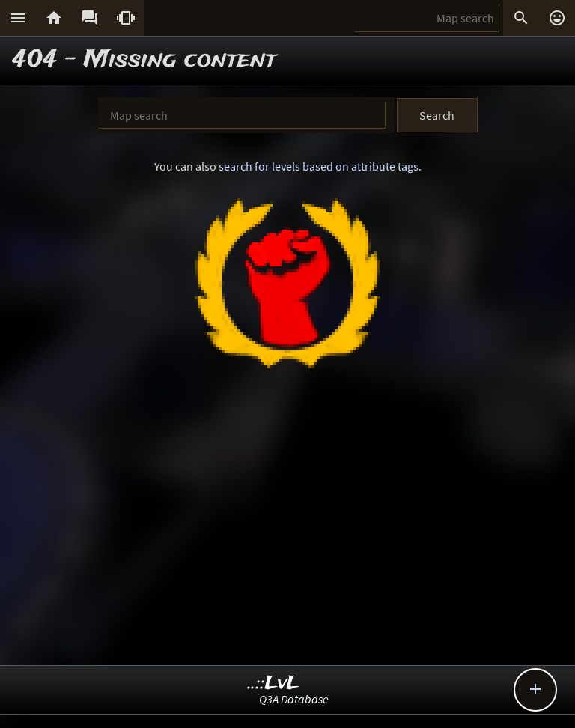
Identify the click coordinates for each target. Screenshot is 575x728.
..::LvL (274, 683)
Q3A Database (294, 699)
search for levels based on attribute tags (319, 166)
